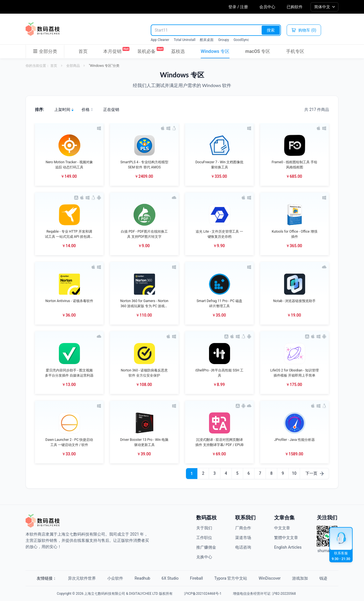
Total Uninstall (185, 40)
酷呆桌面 (207, 40)
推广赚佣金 (206, 547)
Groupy (224, 40)
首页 (83, 51)
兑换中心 (204, 557)
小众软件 (115, 578)
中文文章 (282, 528)
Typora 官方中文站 (231, 578)
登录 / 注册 (238, 7)
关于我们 (204, 528)
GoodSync (241, 40)
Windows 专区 (215, 51)
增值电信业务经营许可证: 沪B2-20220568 (264, 594)
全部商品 (73, 66)
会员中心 (267, 7)
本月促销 (112, 50)
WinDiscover (269, 578)
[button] (69, 154)
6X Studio (170, 578)
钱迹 (323, 578)
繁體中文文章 (286, 538)
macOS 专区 (258, 51)
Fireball (196, 578)
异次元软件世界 (82, 578)
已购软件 (295, 7)
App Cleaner (160, 40)
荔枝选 (178, 51)
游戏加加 (300, 578)
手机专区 (295, 51)
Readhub (142, 578)
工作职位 (204, 538)
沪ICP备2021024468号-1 (203, 594)
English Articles (288, 547)
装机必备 (146, 50)
